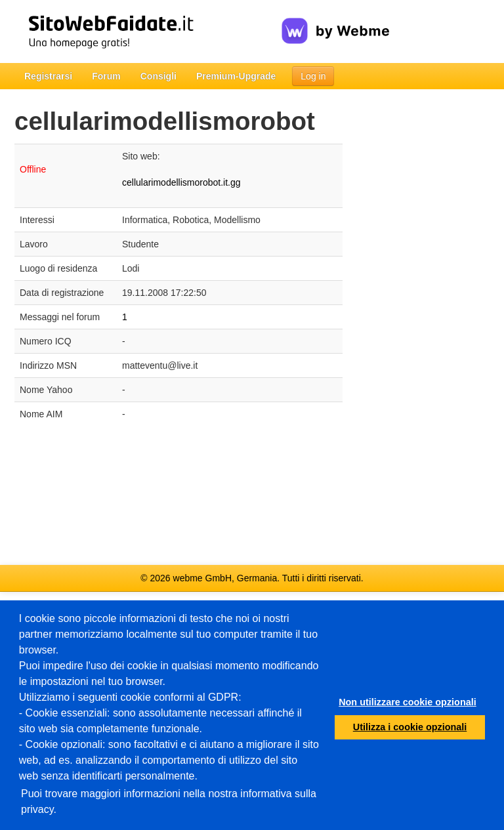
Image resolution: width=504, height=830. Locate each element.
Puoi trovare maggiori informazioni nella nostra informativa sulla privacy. (169, 801)
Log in (313, 76)
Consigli (158, 76)
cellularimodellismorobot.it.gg (181, 182)
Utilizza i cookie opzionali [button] (410, 727)
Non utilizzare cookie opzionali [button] (408, 702)
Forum (106, 76)
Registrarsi (48, 76)
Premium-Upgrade (236, 76)
